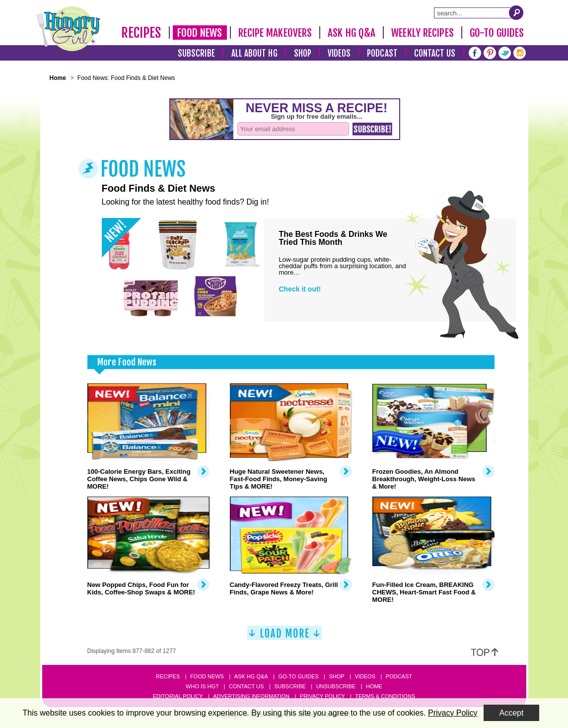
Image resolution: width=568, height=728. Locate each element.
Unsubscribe (336, 686)
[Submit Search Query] (516, 12)
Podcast (382, 53)
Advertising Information (251, 696)
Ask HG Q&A (352, 33)
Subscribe (196, 53)
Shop (303, 53)
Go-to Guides (298, 676)
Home (374, 686)
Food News (200, 33)
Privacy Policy (322, 696)
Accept (512, 713)
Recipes (141, 33)
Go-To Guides (497, 33)
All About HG (254, 53)
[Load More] (284, 637)
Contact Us (435, 53)
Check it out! (300, 289)
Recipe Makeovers (275, 33)
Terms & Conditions (385, 696)
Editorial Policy (178, 696)
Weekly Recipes (422, 33)
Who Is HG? (202, 686)
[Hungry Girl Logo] (69, 29)
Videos (339, 53)
